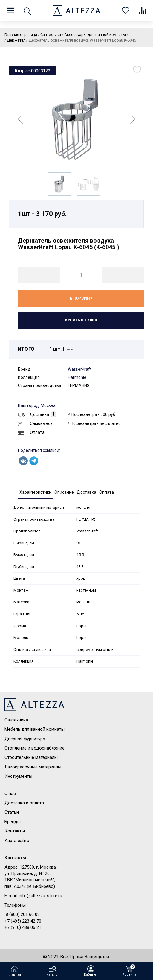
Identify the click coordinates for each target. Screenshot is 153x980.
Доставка (33, 414)
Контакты (15, 831)
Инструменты (18, 776)
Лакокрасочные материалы (33, 767)
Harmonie (77, 377)
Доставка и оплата (24, 803)
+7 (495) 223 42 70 (23, 921)
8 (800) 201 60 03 (23, 914)
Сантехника (16, 720)
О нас (10, 794)
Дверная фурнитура (25, 739)
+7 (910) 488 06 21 (23, 927)
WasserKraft (80, 369)
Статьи (12, 812)
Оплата (31, 432)
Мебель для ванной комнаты (35, 729)
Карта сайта (17, 841)
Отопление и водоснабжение (35, 748)
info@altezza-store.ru (40, 896)
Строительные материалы (31, 757)
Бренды (13, 822)
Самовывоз (35, 423)
